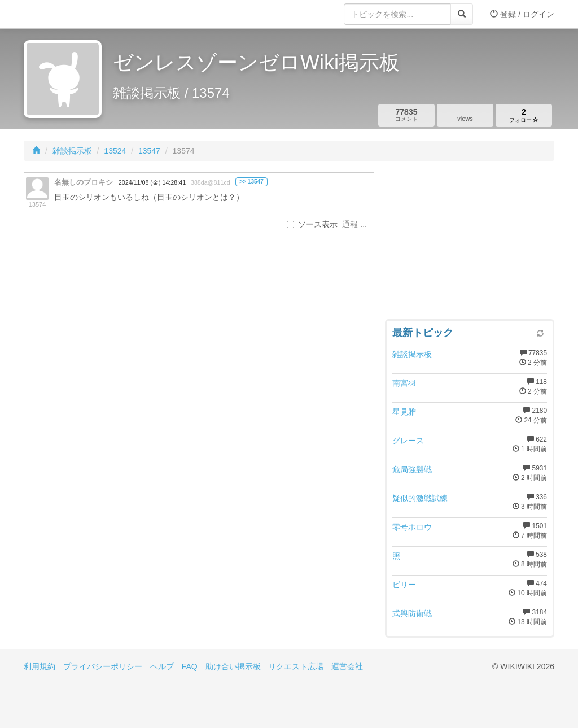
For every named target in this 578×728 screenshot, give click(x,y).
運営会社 (347, 666)
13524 (115, 151)
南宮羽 (404, 383)
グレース (408, 441)
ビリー (404, 585)
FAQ (190, 666)
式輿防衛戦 (412, 613)
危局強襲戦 (412, 469)
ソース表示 (312, 224)
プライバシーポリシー (103, 666)
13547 (149, 151)
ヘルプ (162, 666)
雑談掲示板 (72, 151)
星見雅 (404, 412)
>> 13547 (251, 182)
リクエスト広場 (296, 666)
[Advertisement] (470, 243)
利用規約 (40, 666)
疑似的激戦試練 (420, 498)
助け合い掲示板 (233, 666)
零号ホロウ (412, 527)
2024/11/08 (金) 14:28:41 (152, 182)
